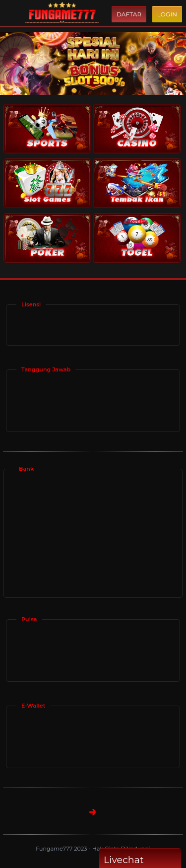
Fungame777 (55, 849)
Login (167, 14)
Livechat (140, 860)
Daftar (129, 14)
